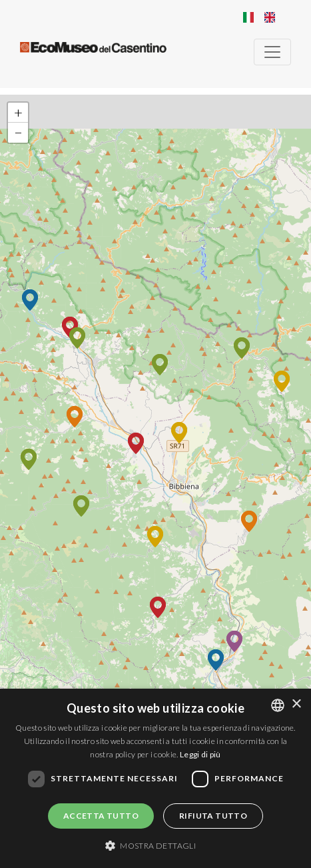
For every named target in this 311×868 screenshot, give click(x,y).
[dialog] (155, 778)
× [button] (296, 704)
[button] (282, 381)
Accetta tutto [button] (101, 816)
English (270, 17)
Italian (248, 17)
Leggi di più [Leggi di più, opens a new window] (200, 754)
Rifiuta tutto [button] (213, 816)
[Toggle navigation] (272, 52)
